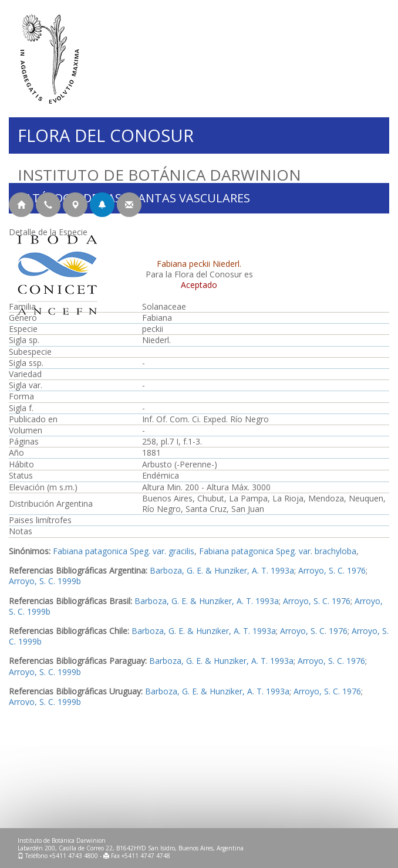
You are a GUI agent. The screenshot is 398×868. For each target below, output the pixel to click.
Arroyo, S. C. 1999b (45, 581)
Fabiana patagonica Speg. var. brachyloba (278, 551)
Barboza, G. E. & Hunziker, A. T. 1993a (222, 570)
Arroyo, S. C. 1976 (332, 570)
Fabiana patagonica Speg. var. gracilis (124, 551)
